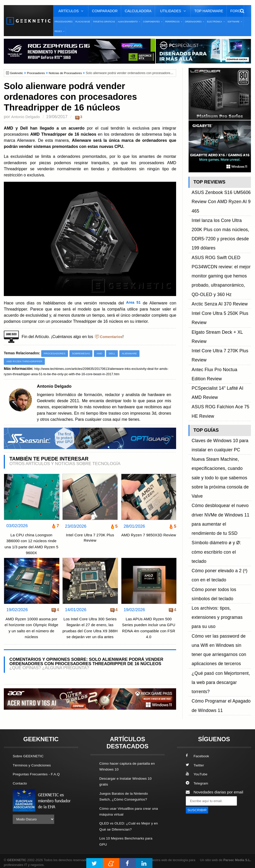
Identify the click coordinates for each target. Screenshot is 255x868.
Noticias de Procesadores (70, 73)
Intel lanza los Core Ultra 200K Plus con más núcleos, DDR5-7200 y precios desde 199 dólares (221, 208)
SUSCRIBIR (198, 808)
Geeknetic (17, 73)
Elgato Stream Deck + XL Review (221, 265)
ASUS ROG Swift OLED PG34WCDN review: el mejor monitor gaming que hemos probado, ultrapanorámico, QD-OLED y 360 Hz (219, 230)
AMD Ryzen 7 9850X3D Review (149, 539)
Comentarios (112, 337)
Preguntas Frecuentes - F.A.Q (39, 772)
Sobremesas (84, 353)
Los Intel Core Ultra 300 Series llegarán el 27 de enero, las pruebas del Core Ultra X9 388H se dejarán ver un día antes (90, 631)
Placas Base (83, 22)
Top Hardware (209, 11)
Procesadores (63, 22)
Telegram (198, 781)
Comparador (105, 11)
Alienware (136, 353)
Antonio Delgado (27, 117)
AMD (104, 353)
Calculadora (138, 11)
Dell (117, 353)
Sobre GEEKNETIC (30, 754)
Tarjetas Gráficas (104, 22)
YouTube (197, 772)
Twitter (195, 763)
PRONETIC (141, 857)
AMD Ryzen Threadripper (26, 362)
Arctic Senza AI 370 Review (216, 247)
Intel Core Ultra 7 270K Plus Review (90, 539)
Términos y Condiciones (34, 763)
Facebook (198, 754)
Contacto (21, 781)
